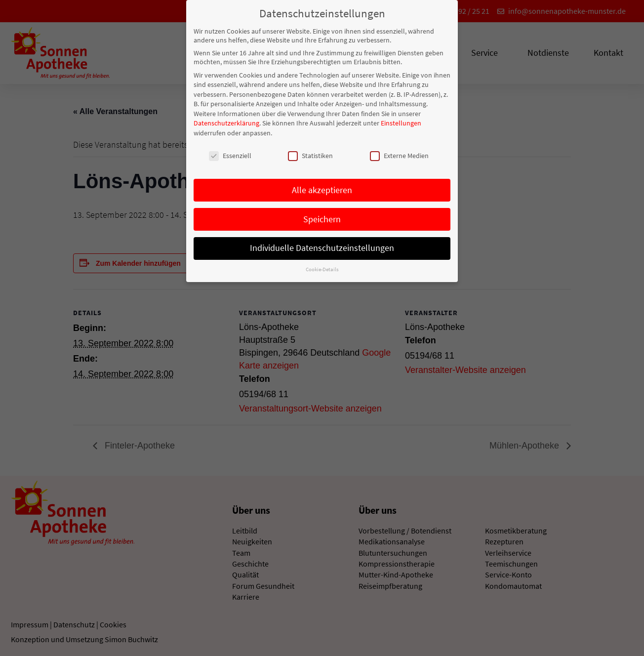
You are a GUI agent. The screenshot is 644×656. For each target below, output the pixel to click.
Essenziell (230, 153)
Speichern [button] (322, 216)
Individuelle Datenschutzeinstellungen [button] (322, 246)
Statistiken (310, 153)
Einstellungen (401, 121)
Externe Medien (399, 153)
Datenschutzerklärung (226, 121)
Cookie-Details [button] (322, 266)
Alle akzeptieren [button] (322, 187)
